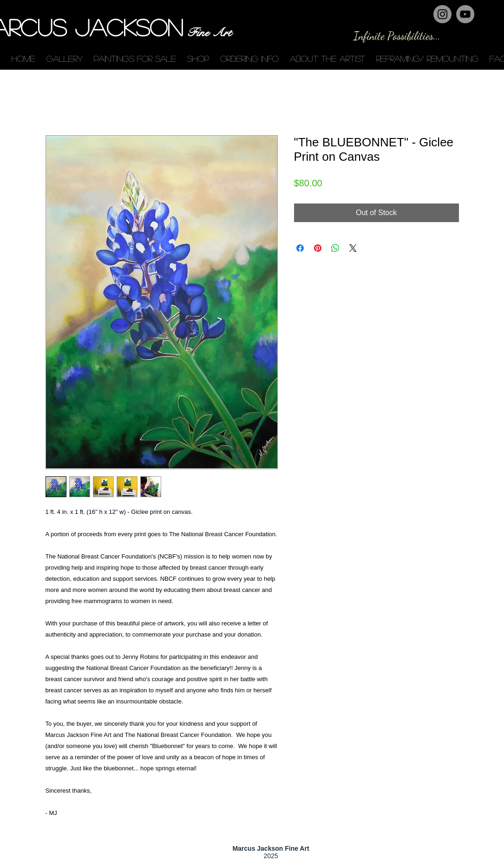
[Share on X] (353, 248)
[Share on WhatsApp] (335, 248)
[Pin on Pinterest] (318, 248)
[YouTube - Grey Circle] (465, 14)
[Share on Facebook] (300, 248)
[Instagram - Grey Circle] (442, 14)
